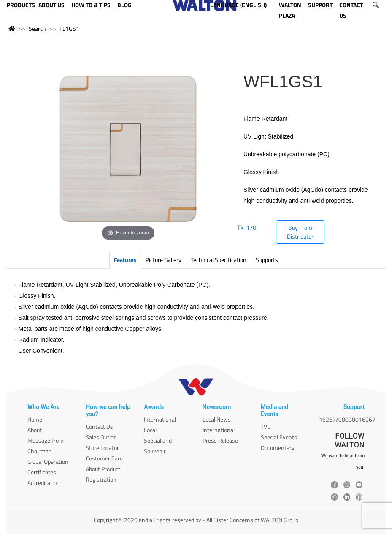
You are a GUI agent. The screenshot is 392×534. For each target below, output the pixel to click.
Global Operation (48, 462)
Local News (217, 419)
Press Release (220, 440)
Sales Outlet (101, 437)
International (160, 419)
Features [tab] (125, 260)
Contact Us (99, 426)
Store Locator (102, 448)
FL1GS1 (69, 29)
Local (150, 430)
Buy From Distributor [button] (300, 232)
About (35, 430)
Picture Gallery (164, 260)
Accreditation (44, 483)
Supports (267, 260)
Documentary (278, 448)
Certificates (42, 472)
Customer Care (104, 458)
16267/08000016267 (347, 419)
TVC (266, 426)
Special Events (279, 437)
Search (37, 29)
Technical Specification (219, 260)
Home (35, 419)
